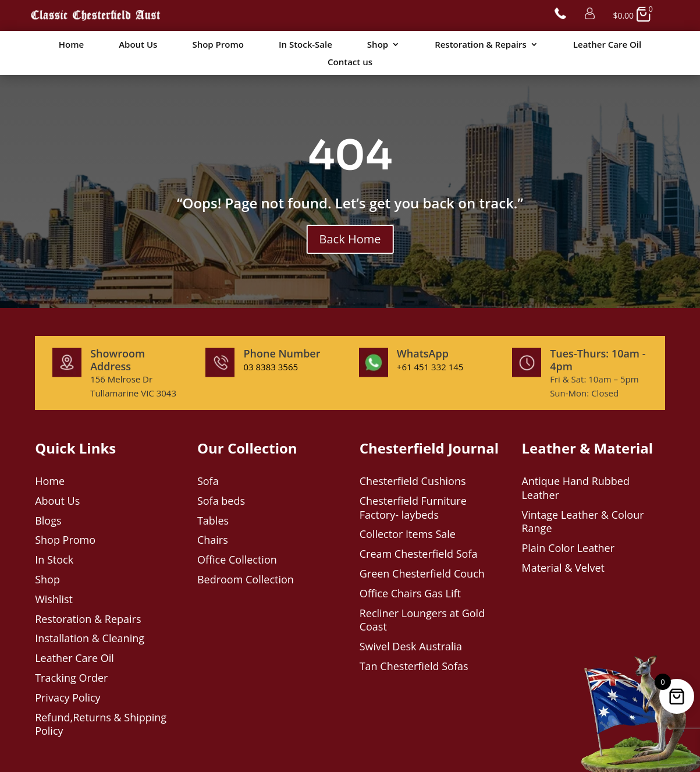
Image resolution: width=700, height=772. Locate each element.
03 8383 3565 (271, 367)
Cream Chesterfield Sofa (419, 554)
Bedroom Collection (246, 579)
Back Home (350, 239)
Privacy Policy (67, 697)
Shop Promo (218, 45)
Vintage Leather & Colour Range (582, 522)
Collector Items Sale (408, 534)
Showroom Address (118, 360)
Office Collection (237, 559)
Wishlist (54, 599)
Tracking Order (71, 678)
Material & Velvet (563, 568)
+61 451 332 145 (430, 367)
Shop (378, 45)
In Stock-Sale (305, 45)
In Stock (54, 559)
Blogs (48, 520)
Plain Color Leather (568, 548)
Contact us (350, 63)
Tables (213, 520)
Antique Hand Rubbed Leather (575, 488)
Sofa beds (221, 501)
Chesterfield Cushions (413, 481)
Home (71, 45)
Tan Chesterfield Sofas (414, 666)
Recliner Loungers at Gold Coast (422, 620)
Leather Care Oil (607, 45)
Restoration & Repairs (481, 45)
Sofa (208, 481)
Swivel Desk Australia (411, 646)
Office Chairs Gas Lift (410, 593)
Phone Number (282, 353)
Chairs (213, 540)
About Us (138, 45)
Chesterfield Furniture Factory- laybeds (413, 508)
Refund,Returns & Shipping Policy (101, 724)
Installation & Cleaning (90, 638)
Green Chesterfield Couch (422, 573)
